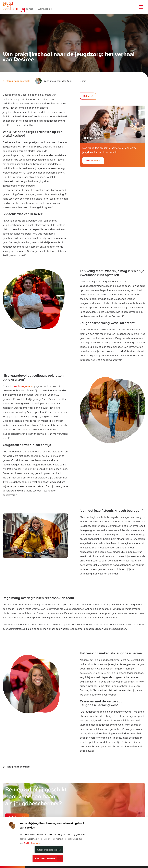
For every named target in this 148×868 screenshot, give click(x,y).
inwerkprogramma (23, 386)
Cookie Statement (32, 843)
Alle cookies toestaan (45, 859)
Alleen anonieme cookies (49, 850)
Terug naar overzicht (18, 81)
